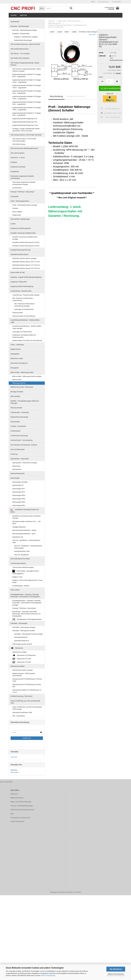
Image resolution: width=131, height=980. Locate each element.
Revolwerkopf (15, 422)
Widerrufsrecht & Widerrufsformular (22, 810)
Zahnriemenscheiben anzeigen (23, 670)
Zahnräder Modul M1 (21, 637)
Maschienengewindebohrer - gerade (24, 530)
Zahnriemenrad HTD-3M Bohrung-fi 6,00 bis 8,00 (27, 686)
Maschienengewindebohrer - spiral (24, 534)
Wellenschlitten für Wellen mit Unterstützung (27, 341)
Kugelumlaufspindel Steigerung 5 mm (25, 122)
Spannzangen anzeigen (20, 482)
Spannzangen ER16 (19, 492)
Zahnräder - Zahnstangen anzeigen (24, 627)
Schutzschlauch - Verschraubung (22, 440)
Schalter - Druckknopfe (18, 426)
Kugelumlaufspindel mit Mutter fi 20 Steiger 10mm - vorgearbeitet (27, 87)
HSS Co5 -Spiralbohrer (21, 555)
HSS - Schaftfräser (19, 716)
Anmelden (27, 738)
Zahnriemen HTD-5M (22, 662)
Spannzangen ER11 (19, 489)
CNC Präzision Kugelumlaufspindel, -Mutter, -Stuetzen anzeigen (27, 70)
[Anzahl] (110, 81)
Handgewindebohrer (19, 527)
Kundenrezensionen (76, 96)
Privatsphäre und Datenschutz (20, 818)
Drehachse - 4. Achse (18, 158)
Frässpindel (14, 196)
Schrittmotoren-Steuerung (19, 436)
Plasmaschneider (16, 408)
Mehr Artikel (15, 772)
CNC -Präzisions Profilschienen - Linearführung (23, 299)
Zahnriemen (17, 648)
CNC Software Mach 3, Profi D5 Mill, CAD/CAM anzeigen (24, 140)
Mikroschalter (17, 380)
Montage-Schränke (17, 392)
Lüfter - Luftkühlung (17, 345)
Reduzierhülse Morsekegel (23, 40)
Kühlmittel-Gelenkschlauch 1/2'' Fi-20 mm (26, 265)
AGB (12, 814)
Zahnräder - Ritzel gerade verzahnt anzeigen (28, 634)
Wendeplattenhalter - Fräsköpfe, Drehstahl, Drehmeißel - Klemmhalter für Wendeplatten (25, 596)
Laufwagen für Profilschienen (24, 309)
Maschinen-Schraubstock (19, 363)
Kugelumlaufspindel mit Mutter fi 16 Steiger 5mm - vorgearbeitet (27, 76)
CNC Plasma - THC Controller (20, 54)
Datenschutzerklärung (48, 975)
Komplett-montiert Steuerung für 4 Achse (26, 246)
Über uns (23, 15)
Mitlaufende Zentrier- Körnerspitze (22, 387)
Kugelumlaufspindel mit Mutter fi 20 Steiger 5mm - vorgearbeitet (27, 92)
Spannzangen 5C (18, 485)
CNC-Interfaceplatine (18, 153)
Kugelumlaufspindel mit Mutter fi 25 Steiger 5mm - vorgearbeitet (27, 103)
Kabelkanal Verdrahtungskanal (21, 228)
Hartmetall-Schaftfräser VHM (22, 712)
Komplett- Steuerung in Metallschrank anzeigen (25, 238)
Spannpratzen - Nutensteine (20, 459)
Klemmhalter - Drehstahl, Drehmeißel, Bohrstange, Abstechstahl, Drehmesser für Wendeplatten (26, 614)
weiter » (67, 32)
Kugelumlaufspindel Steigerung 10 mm (25, 125)
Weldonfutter (17, 215)
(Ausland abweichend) (116, 60)
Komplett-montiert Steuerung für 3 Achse (26, 242)
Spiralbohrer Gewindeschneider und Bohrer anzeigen (26, 517)
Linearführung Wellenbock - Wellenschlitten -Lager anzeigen (27, 327)
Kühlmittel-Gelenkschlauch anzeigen (24, 258)
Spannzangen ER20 (19, 495)
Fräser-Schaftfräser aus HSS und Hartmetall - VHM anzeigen (27, 708)
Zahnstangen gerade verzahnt (22, 644)
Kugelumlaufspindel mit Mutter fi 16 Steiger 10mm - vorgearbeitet (27, 81)
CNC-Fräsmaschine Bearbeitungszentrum (24, 148)
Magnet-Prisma (16, 349)
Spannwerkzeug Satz (18, 473)
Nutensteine (16, 466)
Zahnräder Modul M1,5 (22, 641)
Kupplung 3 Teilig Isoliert (19, 282)
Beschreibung (56, 96)
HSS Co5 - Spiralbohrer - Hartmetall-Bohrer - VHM (27, 541)
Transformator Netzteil (18, 563)
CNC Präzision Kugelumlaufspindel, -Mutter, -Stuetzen (25, 64)
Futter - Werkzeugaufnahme (20, 201)
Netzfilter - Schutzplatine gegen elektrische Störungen (25, 402)
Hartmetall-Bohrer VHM (22, 551)
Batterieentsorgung (17, 798)
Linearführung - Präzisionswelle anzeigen (26, 295)
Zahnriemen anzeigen (19, 652)
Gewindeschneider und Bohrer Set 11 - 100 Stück (26, 523)
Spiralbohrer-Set (18, 537)
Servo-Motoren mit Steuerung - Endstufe (24, 445)
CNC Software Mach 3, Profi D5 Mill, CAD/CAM (26, 135)
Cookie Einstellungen (17, 821)
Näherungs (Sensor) (19, 383)
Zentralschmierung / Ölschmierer (22, 696)
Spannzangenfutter (19, 505)
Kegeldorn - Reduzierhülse (21, 34)
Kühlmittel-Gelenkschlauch (20, 254)
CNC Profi (92, 35)
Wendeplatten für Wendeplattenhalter (27, 619)
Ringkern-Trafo (17, 577)
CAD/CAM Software (19, 144)
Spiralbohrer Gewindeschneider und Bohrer (25, 511)
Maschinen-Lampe (17, 358)
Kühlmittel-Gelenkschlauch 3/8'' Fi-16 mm (26, 262)
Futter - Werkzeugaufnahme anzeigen (25, 205)
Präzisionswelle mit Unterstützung (24, 316)
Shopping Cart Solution (58, 892)
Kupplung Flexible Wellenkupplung (22, 286)
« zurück (59, 32)
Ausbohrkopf (15, 22)
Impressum (14, 794)
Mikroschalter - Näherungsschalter (22, 372)
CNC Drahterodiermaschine (20, 49)
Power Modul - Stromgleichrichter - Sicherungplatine (26, 572)
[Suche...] (42, 8)
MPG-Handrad (15, 396)
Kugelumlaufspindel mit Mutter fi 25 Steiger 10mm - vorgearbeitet (27, 98)
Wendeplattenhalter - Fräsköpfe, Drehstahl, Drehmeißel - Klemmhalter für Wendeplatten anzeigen (27, 603)
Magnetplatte (15, 354)
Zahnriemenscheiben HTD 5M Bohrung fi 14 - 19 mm (27, 691)
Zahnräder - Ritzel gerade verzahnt (24, 631)
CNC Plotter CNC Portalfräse (20, 58)
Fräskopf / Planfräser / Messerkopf (22, 192)
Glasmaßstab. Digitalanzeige (20, 219)
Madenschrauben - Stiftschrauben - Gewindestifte (24, 675)
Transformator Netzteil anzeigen (23, 567)
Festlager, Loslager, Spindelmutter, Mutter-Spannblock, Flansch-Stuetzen (26, 130)
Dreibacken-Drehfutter (18, 167)
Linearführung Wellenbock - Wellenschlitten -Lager (25, 321)
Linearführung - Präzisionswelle (21, 291)
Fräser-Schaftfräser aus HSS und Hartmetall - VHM (26, 702)
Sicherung (14, 454)
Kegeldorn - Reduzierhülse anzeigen (26, 37)
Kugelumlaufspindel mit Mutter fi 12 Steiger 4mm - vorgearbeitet (27, 114)
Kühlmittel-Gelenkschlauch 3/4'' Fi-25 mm (26, 268)
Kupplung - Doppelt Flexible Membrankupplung (26, 277)
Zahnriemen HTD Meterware (24, 655)
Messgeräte (15, 368)
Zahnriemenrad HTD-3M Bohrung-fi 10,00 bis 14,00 (27, 680)
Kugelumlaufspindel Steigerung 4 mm (25, 119)
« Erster (52, 32)
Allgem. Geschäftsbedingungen (21, 802)
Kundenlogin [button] (104, 2)
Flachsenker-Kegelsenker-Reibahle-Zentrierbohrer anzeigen (24, 183)
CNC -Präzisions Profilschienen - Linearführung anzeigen (25, 305)
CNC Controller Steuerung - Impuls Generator (25, 44)
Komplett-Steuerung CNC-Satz (21, 250)
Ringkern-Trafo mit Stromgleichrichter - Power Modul (28, 581)
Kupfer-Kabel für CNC (18, 272)
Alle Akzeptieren (116, 969)
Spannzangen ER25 (19, 499)
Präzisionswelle (18, 313)
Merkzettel (116, 2)
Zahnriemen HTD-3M (22, 659)
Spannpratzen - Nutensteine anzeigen (25, 463)
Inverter (13, 224)
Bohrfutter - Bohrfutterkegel (20, 26)
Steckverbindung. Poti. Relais (20, 559)
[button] (93, 2)
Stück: (101, 77)
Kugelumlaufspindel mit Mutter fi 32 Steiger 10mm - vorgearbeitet (27, 109)
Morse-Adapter (17, 212)
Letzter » (75, 32)
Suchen (14, 15)
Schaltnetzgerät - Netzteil (21, 586)
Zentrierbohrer (17, 188)
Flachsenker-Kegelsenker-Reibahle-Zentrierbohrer (22, 177)
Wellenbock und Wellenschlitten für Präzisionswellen (24, 336)
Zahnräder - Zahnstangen (19, 623)
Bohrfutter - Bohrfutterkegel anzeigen (25, 30)
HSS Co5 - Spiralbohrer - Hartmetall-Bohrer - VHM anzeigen (28, 547)
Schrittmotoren (15, 431)
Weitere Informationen (116, 974)
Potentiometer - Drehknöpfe (20, 412)
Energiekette (15, 172)
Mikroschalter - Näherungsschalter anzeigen (27, 376)
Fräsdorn (15, 208)
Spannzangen (15, 478)
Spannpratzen (17, 469)
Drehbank (14, 162)
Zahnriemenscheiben (18, 666)
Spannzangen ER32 (19, 502)
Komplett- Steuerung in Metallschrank (23, 233)
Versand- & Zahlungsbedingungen (22, 806)
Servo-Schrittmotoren (18, 449)
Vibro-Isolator (15, 590)
